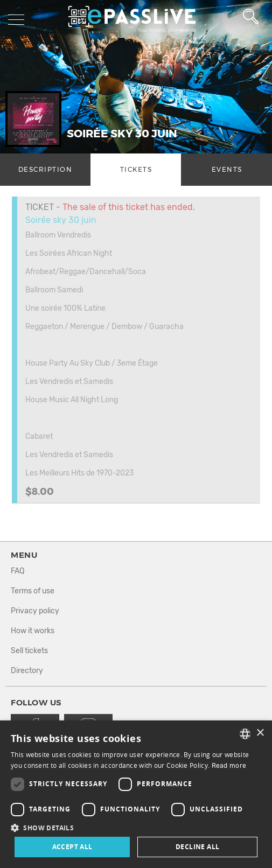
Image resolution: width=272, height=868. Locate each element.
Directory (27, 671)
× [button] (260, 733)
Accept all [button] (72, 847)
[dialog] (136, 794)
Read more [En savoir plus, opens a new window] (229, 766)
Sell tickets (29, 651)
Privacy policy (35, 611)
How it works (33, 631)
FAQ (18, 571)
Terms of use (33, 591)
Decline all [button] (197, 847)
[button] (136, 827)
